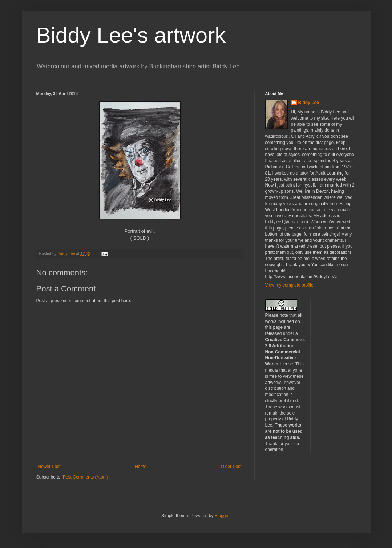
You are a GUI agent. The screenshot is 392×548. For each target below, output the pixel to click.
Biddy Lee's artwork (131, 35)
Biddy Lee (309, 103)
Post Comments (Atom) (86, 477)
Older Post (231, 467)
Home (141, 467)
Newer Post (49, 467)
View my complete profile (289, 285)
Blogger (222, 516)
